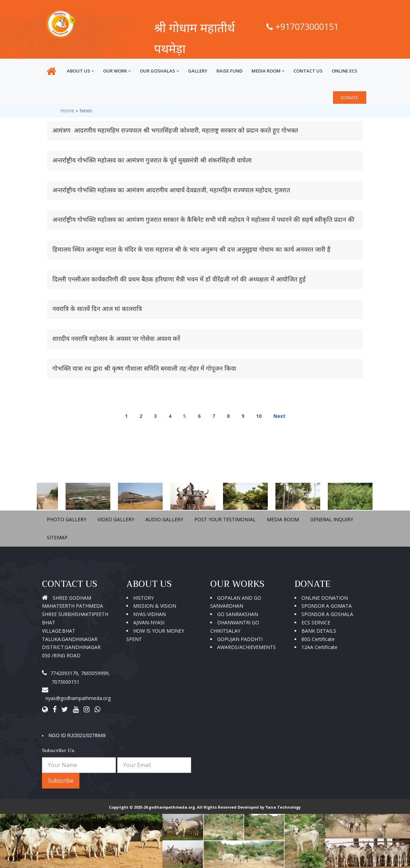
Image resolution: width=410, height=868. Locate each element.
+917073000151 (302, 26)
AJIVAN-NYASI (149, 622)
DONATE (350, 98)
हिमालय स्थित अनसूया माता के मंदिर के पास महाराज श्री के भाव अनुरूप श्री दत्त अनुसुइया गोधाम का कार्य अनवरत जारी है (191, 250)
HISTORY (143, 598)
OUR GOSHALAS (159, 71)
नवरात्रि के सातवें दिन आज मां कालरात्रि (97, 309)
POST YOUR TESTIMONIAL (225, 519)
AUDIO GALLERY (164, 519)
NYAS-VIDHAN (150, 614)
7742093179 (64, 673)
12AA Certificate (319, 647)
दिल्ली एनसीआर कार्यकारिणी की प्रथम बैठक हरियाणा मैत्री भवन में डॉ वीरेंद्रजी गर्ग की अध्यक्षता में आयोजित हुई (179, 279)
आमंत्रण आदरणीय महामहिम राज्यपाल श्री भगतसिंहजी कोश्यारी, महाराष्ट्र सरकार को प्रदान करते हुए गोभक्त (175, 130)
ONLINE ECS (344, 71)
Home (67, 111)
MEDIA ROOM (268, 71)
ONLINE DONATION (325, 598)
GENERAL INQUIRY (332, 519)
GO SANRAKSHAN (238, 614)
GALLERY (198, 71)
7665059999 (95, 673)
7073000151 (66, 682)
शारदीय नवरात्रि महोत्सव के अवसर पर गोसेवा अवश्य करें (116, 339)
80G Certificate (318, 639)
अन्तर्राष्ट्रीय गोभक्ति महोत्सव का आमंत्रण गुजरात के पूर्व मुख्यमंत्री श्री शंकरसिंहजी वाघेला (152, 160)
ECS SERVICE (316, 622)
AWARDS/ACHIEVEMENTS (246, 647)
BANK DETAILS (319, 631)
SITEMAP (57, 537)
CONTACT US (308, 71)
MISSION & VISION (155, 606)
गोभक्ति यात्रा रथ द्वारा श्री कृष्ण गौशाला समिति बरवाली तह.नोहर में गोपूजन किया (144, 369)
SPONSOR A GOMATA (327, 606)
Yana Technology (283, 807)
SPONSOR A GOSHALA (327, 614)
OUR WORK (117, 71)
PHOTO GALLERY (67, 519)
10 (259, 416)
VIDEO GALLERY (116, 519)
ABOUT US (80, 71)
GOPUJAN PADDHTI (240, 639)
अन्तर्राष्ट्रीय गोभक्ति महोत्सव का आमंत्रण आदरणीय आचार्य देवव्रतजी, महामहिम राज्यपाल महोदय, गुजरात (171, 190)
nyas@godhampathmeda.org (78, 698)
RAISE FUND (229, 71)
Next (279, 416)
